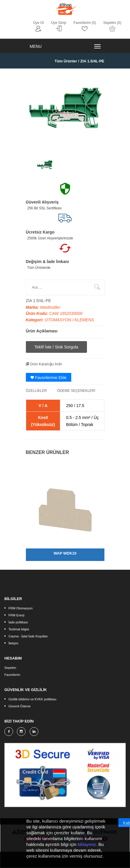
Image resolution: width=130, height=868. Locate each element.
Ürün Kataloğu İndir (44, 364)
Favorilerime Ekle (49, 378)
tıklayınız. (88, 847)
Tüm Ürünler (66, 61)
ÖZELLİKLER (36, 391)
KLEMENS (84, 320)
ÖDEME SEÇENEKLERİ (76, 391)
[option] (45, 165)
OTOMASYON (59, 320)
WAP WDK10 (65, 553)
